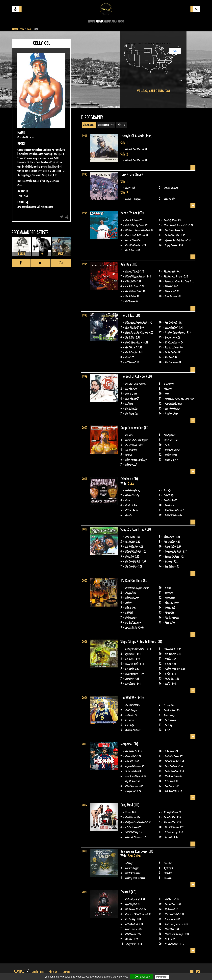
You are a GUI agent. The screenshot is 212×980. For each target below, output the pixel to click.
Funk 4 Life (128, 174)
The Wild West (129, 698)
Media (108, 21)
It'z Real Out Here (132, 581)
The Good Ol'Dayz (18, 29)
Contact (20, 971)
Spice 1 (133, 483)
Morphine (126, 744)
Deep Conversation (132, 428)
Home (92, 21)
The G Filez (127, 315)
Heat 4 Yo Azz (129, 213)
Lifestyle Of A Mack (132, 136)
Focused (126, 892)
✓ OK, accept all (142, 977)
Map (115, 21)
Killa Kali (126, 264)
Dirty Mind (127, 805)
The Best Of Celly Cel (133, 376)
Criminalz (126, 479)
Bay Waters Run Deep (134, 851)
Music (100, 21)
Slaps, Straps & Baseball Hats (138, 642)
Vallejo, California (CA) (153, 91)
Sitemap (66, 972)
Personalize (162, 977)
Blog (121, 21)
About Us (53, 972)
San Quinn (134, 856)
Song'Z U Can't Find (133, 529)
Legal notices (38, 972)
